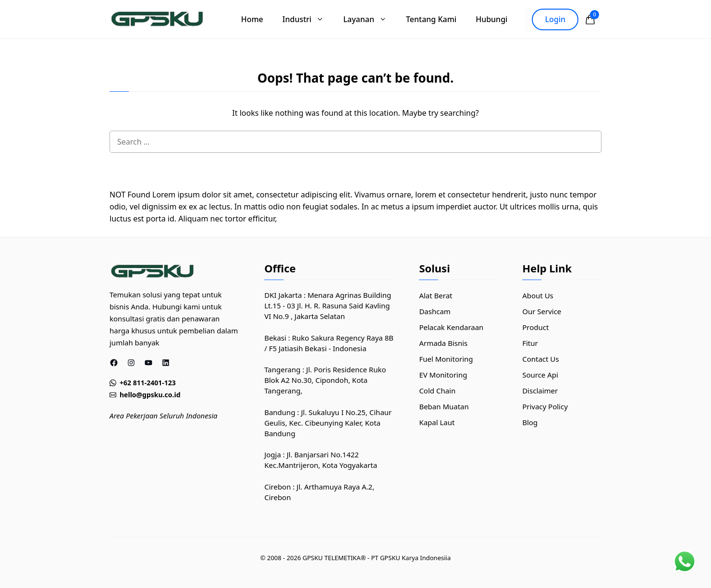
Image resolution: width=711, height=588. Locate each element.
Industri (308, 19)
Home (252, 19)
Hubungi (491, 19)
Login (555, 19)
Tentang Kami (431, 19)
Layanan (370, 19)
